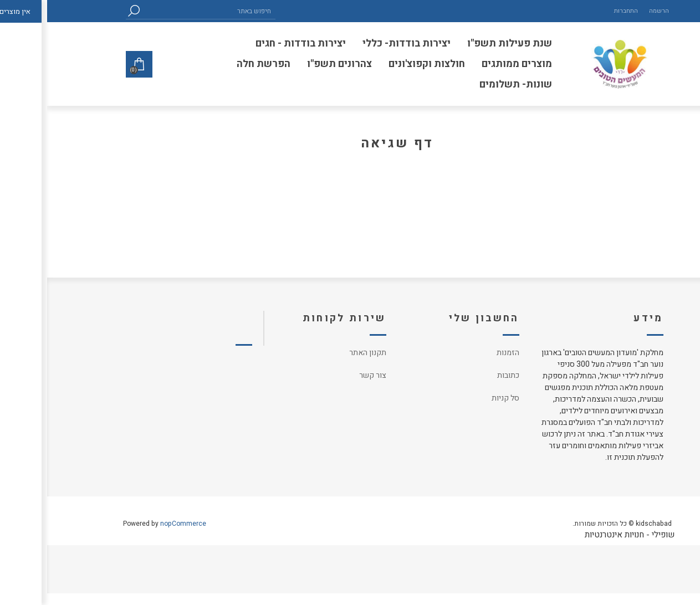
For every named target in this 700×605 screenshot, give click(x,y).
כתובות (461, 375)
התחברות (579, 11)
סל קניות (458, 398)
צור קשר (326, 375)
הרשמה (612, 11)
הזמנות (461, 353)
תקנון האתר (321, 353)
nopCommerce (136, 524)
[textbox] (162, 11)
